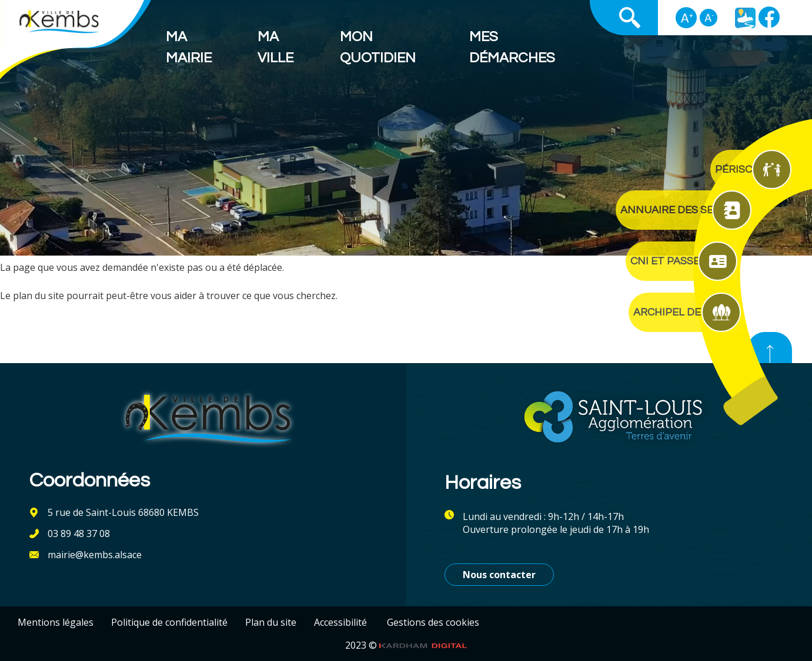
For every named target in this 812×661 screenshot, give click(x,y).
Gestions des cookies (433, 622)
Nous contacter (499, 575)
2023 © (406, 645)
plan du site (39, 296)
